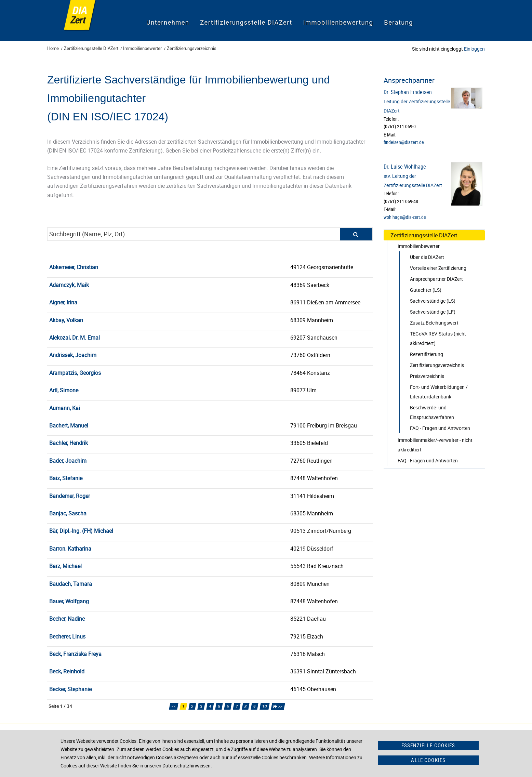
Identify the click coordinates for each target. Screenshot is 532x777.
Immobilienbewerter (419, 246)
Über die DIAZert (427, 257)
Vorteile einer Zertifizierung (438, 268)
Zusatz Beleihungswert (434, 323)
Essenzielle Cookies (428, 745)
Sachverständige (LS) (433, 301)
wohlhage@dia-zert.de (405, 217)
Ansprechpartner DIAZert (436, 279)
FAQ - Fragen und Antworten (440, 428)
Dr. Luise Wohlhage (405, 167)
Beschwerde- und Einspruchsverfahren (432, 412)
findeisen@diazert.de (404, 142)
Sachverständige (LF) (433, 312)
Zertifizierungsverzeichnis (437, 365)
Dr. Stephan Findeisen (408, 92)
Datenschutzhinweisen (187, 766)
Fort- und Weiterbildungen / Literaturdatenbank (439, 392)
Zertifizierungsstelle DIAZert (424, 235)
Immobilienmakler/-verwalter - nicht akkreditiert (435, 445)
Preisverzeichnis (427, 376)
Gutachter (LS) (426, 290)
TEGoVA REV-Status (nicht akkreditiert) (438, 338)
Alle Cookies (428, 760)
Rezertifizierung (427, 354)
